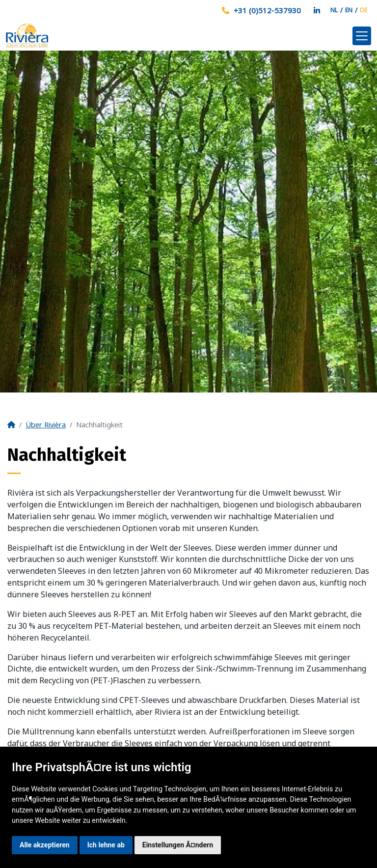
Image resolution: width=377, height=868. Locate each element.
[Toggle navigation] (362, 36)
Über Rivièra (46, 425)
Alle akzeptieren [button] (45, 845)
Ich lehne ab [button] (106, 845)
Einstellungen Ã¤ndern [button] (178, 845)
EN (349, 10)
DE (364, 10)
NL (334, 10)
